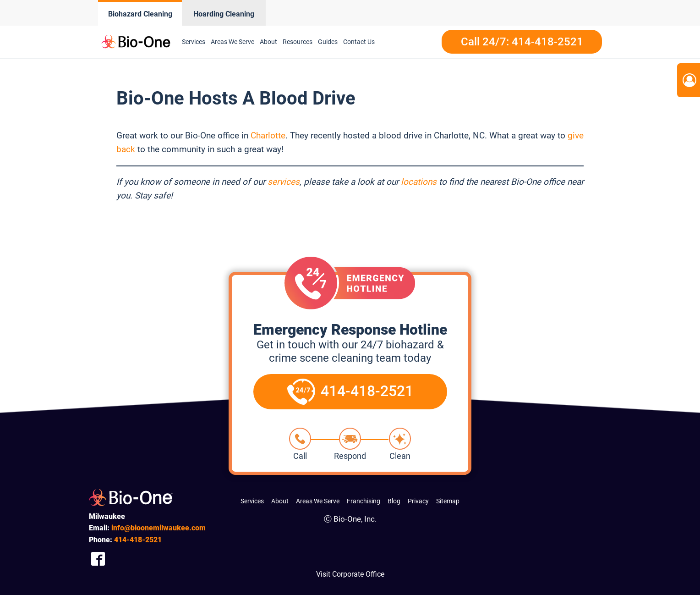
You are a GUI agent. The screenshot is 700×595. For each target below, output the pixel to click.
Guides (328, 42)
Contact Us (359, 42)
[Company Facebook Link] (98, 559)
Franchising (364, 501)
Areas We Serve (232, 42)
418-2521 (138, 540)
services (284, 182)
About (268, 42)
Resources (298, 42)
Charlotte (268, 135)
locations (419, 182)
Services (194, 42)
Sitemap (448, 501)
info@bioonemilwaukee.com (159, 528)
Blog (394, 501)
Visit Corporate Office (350, 574)
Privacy (418, 501)
